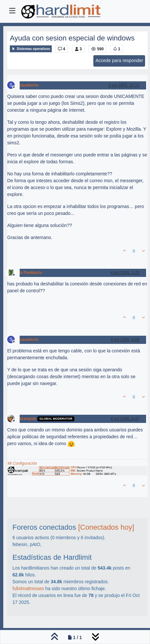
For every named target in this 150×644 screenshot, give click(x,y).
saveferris (29, 85)
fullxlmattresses (28, 588)
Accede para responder (119, 60)
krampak (28, 419)
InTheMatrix (31, 273)
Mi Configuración (22, 463)
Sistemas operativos (31, 49)
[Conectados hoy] (106, 527)
